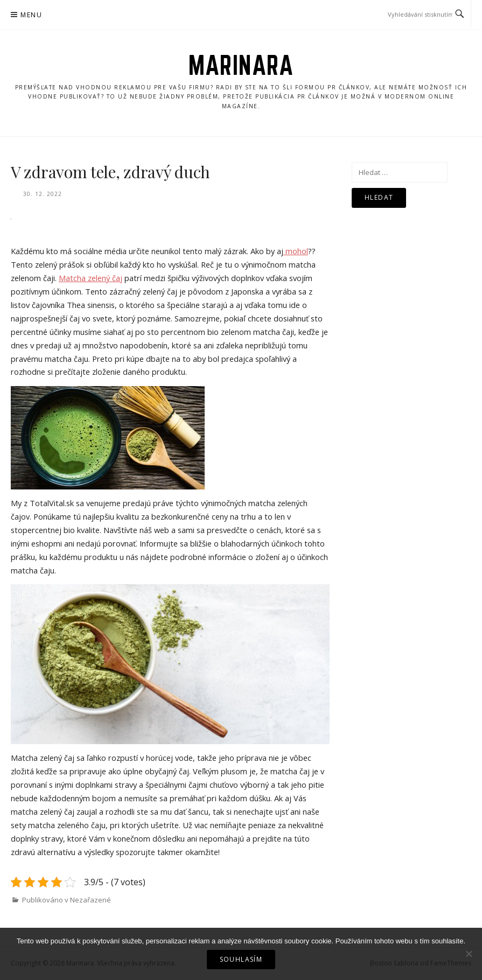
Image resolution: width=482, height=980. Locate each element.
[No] (469, 954)
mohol (296, 251)
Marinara (241, 65)
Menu (31, 15)
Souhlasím (241, 959)
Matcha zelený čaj (90, 278)
